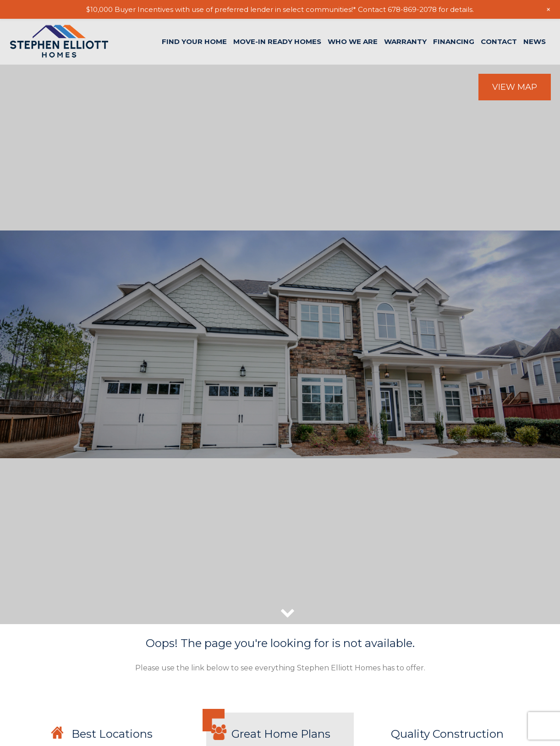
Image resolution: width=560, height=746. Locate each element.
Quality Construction (447, 734)
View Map (515, 87)
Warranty (405, 41)
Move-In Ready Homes (277, 41)
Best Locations (112, 734)
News (535, 41)
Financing (454, 41)
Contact (499, 41)
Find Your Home (194, 41)
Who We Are (353, 41)
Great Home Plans (281, 734)
